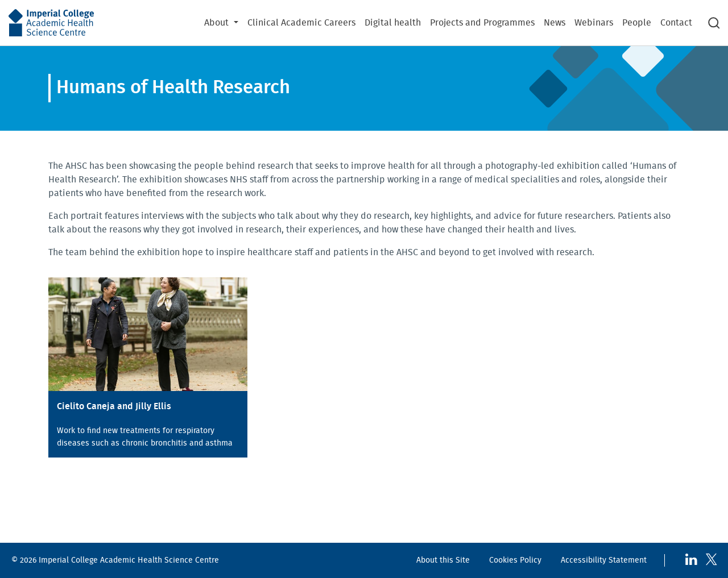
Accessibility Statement (604, 560)
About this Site (443, 560)
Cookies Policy (515, 560)
